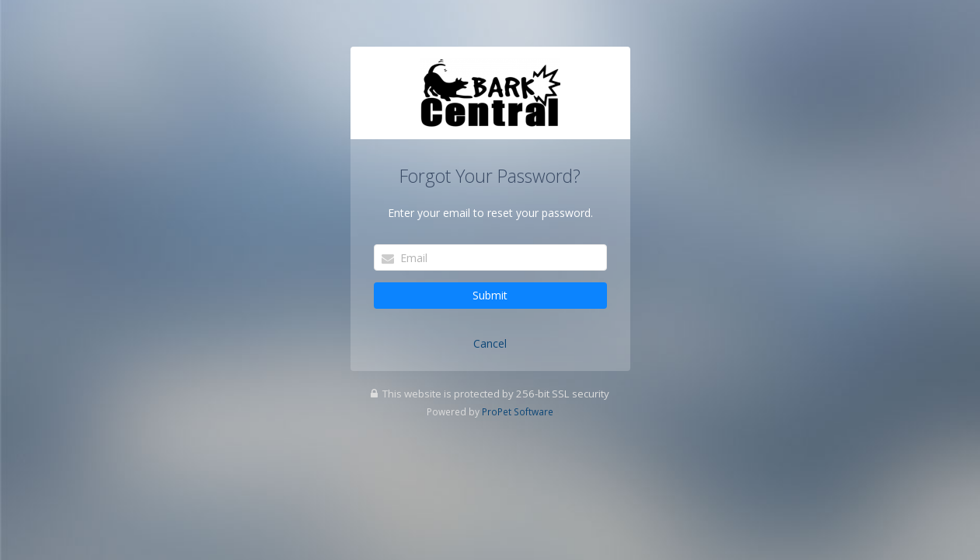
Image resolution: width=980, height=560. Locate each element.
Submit (490, 295)
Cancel (490, 343)
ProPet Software (518, 411)
